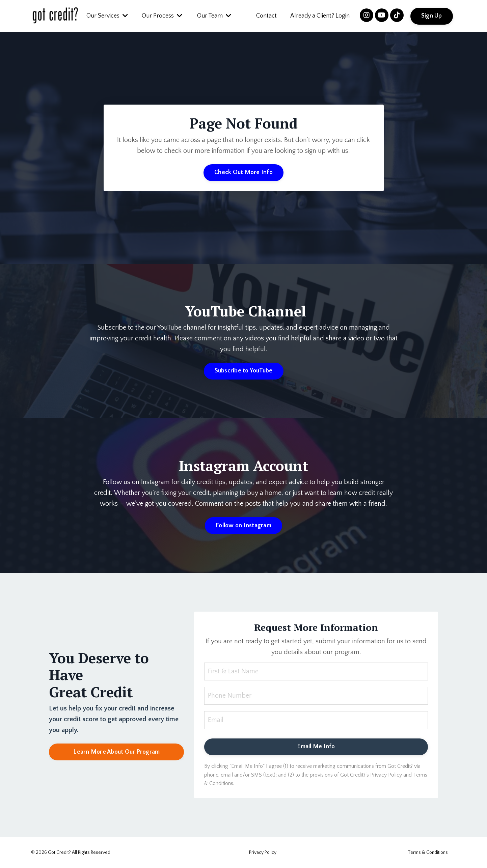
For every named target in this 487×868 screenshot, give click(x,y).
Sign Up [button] (432, 16)
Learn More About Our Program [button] (116, 752)
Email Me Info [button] (316, 747)
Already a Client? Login (320, 16)
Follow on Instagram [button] (243, 526)
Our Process (162, 16)
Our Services (107, 16)
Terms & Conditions (428, 852)
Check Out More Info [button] (243, 172)
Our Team (214, 16)
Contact (266, 16)
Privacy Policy (263, 852)
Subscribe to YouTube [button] (244, 371)
